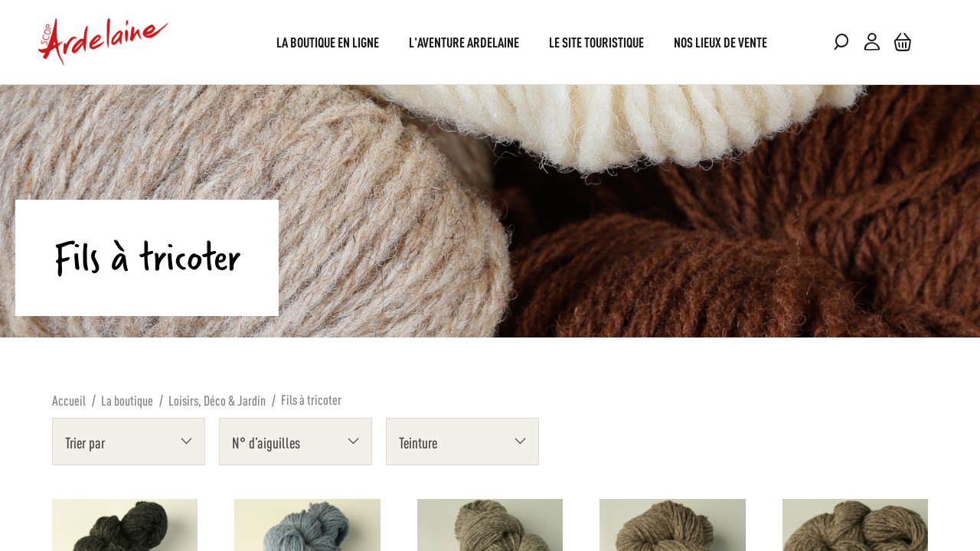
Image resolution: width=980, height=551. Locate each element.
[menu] (490, 42)
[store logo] (103, 42)
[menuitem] (328, 42)
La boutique (127, 399)
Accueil (69, 399)
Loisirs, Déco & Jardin (217, 399)
